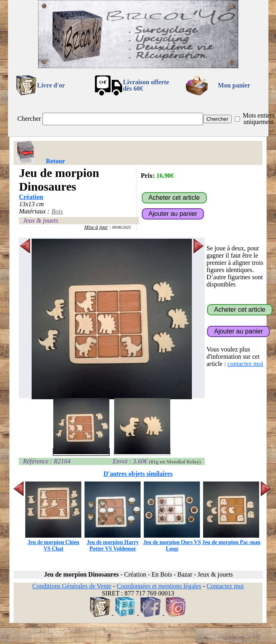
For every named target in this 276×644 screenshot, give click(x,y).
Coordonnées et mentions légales (159, 586)
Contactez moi (225, 586)
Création (31, 197)
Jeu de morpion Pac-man (231, 539)
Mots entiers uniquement (259, 119)
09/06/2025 (122, 227)
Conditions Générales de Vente (72, 586)
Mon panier (234, 85)
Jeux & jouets (40, 220)
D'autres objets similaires (138, 474)
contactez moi (245, 364)
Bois (57, 211)
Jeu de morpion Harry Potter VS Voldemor (113, 542)
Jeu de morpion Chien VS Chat (53, 542)
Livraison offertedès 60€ (146, 85)
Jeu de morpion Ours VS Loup (172, 542)
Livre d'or (51, 85)
